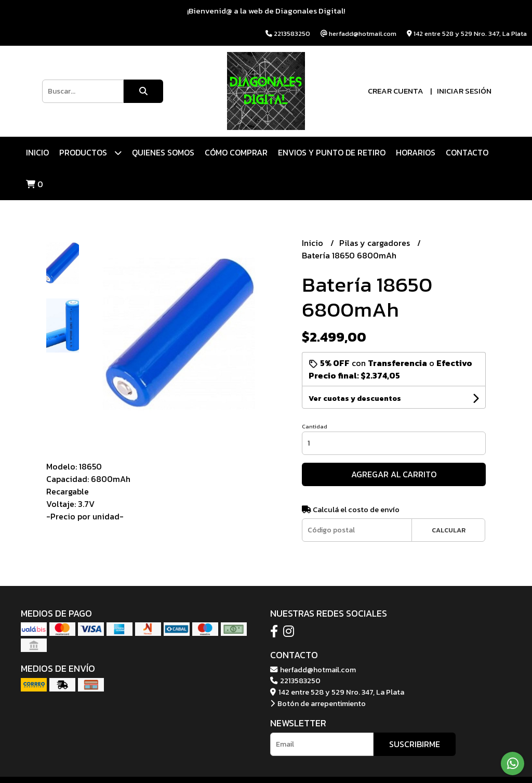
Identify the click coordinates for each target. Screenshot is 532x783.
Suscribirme (415, 744)
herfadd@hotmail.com (313, 670)
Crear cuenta (396, 91)
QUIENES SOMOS (163, 152)
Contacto (467, 152)
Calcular (449, 530)
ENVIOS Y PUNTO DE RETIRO (332, 152)
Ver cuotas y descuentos (355, 399)
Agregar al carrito (394, 474)
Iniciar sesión (464, 91)
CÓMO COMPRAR (236, 152)
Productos (90, 153)
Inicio (37, 152)
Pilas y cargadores (376, 243)
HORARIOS (416, 152)
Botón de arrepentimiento (318, 703)
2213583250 (295, 681)
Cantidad (315, 426)
